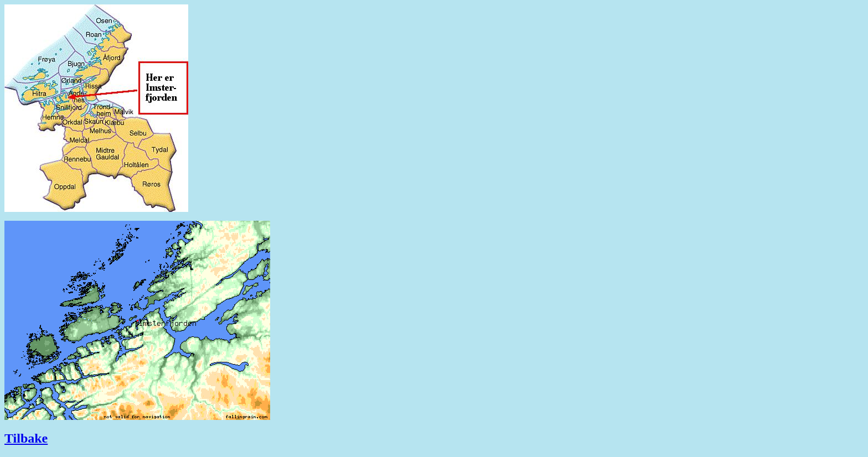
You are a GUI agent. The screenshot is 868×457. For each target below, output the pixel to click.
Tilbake (26, 438)
